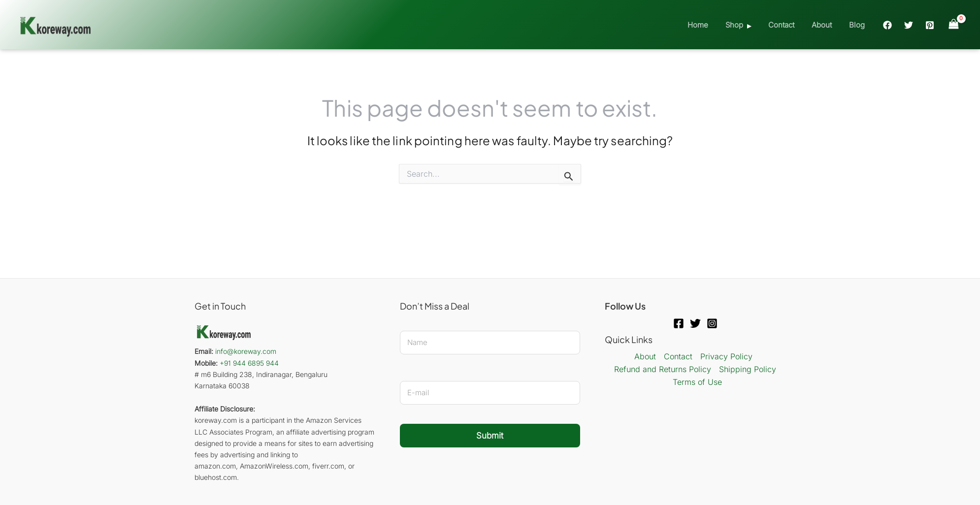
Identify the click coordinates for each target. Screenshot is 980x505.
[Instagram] (712, 323)
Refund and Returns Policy (663, 369)
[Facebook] (887, 25)
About (825, 25)
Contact (787, 25)
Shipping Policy (748, 369)
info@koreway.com (246, 351)
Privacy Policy (726, 356)
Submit (490, 436)
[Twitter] (909, 25)
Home (709, 25)
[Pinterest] (930, 25)
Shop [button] (743, 25)
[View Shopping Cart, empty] (953, 24)
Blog (858, 25)
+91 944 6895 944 (249, 363)
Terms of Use (697, 382)
